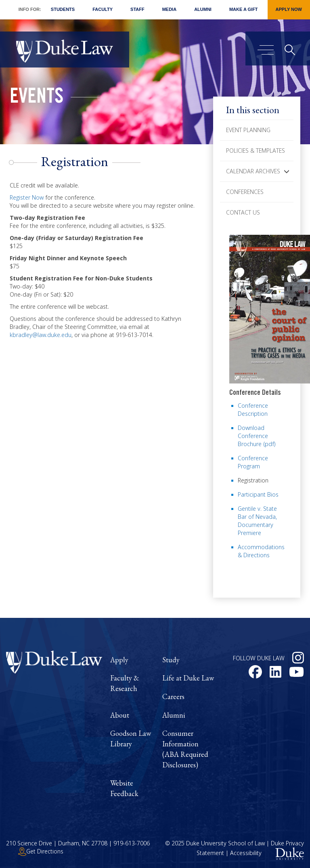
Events (37, 98)
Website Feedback (124, 788)
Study (171, 660)
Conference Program (253, 462)
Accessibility (246, 853)
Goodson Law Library (131, 738)
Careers (173, 696)
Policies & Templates (256, 151)
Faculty (103, 9)
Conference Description (253, 410)
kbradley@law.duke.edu (41, 335)
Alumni (203, 9)
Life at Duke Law (188, 678)
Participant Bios (258, 494)
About (120, 715)
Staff (137, 9)
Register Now (27, 197)
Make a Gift (244, 9)
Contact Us (243, 212)
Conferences (245, 192)
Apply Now (289, 9)
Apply (119, 660)
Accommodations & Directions (261, 551)
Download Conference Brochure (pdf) (257, 436)
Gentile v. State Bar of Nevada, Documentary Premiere (257, 521)
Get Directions (41, 851)
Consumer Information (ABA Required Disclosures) (185, 749)
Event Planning (248, 130)
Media (169, 9)
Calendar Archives (253, 171)
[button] (287, 171)
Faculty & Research (125, 683)
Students (63, 9)
